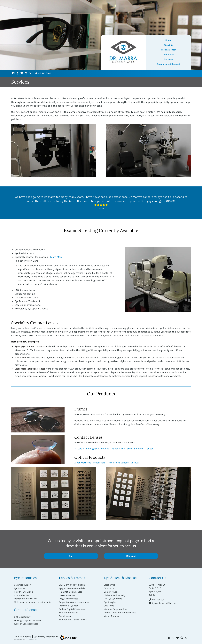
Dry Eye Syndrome (113, 598)
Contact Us (168, 54)
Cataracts (109, 588)
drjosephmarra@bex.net (163, 603)
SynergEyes (92, 449)
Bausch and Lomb (122, 449)
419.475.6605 (43, 73)
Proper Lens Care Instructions (74, 602)
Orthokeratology (22, 616)
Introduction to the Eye (26, 598)
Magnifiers (99, 463)
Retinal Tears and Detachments (120, 612)
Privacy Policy (19, 639)
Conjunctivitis (111, 592)
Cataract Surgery (23, 585)
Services (168, 59)
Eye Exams (19, 588)
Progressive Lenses (69, 598)
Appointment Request (168, 64)
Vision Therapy (111, 615)
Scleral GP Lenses (144, 449)
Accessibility (32, 639)
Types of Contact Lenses (26, 623)
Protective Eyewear (68, 605)
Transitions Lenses (118, 463)
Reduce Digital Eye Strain (72, 608)
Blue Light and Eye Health (72, 585)
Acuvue (105, 449)
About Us (168, 45)
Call (80, 556)
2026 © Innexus (36, 636)
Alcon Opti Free (83, 463)
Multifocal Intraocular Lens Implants (33, 602)
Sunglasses (65, 615)
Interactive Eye (21, 595)
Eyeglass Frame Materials (72, 588)
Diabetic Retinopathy (115, 595)
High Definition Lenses (71, 592)
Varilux (135, 463)
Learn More (56, 257)
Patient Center (168, 50)
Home (168, 40)
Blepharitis (109, 585)
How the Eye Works (24, 592)
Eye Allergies (110, 602)
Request (139, 556)
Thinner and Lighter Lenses (73, 618)
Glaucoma (109, 605)
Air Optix (79, 449)
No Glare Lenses (67, 595)
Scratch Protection (69, 612)
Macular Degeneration (115, 608)
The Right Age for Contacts (28, 620)
